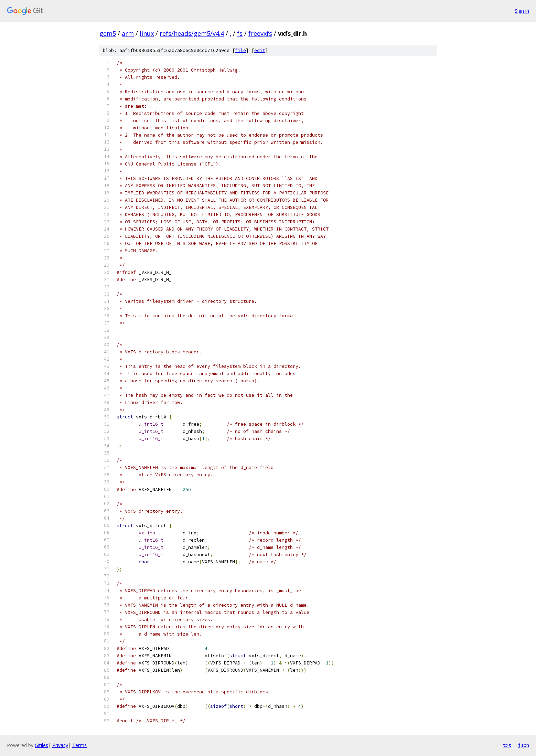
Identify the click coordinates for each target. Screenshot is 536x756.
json (524, 745)
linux (147, 33)
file (240, 50)
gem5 (108, 33)
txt (507, 745)
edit (260, 50)
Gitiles (41, 745)
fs (240, 33)
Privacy (60, 745)
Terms (79, 745)
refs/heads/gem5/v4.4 (192, 33)
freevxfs (260, 33)
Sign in (522, 11)
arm (128, 33)
